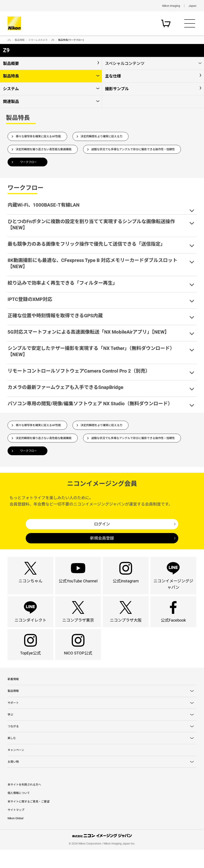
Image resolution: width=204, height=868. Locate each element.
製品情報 (20, 40)
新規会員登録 (102, 538)
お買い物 (13, 780)
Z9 (53, 40)
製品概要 (11, 63)
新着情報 (13, 691)
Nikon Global (15, 837)
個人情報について (19, 811)
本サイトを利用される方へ (24, 803)
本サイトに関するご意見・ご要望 (28, 820)
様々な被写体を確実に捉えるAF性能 (38, 136)
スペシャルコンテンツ (125, 63)
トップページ (9, 40)
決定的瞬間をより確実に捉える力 (102, 136)
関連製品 (11, 102)
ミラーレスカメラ (38, 40)
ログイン (102, 524)
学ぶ (10, 729)
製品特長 (11, 76)
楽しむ (12, 754)
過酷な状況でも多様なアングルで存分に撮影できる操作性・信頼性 (133, 149)
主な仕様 (113, 76)
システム (11, 89)
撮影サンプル (117, 89)
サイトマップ (16, 828)
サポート (13, 717)
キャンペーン (16, 767)
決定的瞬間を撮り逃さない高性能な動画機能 (44, 149)
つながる (13, 742)
